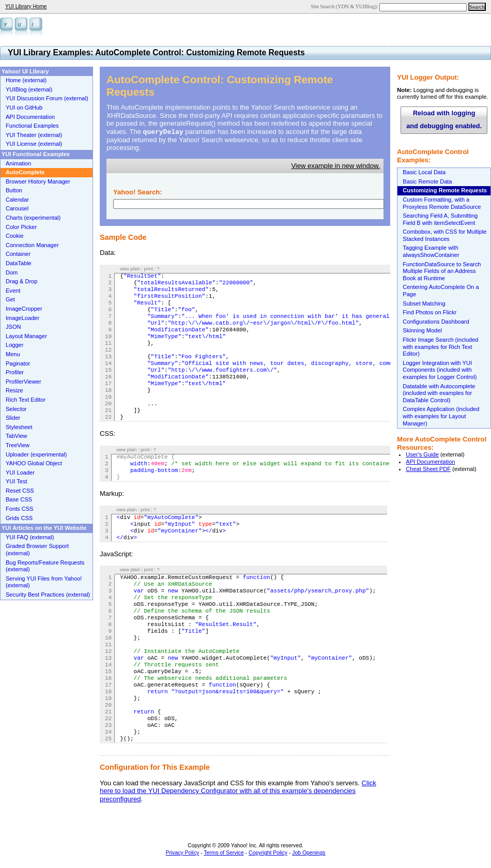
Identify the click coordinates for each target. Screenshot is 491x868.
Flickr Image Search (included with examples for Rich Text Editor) (440, 347)
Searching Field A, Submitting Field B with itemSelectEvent (440, 219)
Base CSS (19, 499)
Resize (14, 390)
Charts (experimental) (33, 218)
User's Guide (422, 454)
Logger (14, 345)
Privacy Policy (183, 853)
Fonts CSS (19, 509)
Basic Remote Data (427, 181)
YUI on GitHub (24, 108)
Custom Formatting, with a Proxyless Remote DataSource (442, 203)
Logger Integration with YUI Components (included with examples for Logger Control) (440, 370)
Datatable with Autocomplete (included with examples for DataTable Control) (439, 393)
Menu (13, 354)
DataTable (19, 263)
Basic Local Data (424, 172)
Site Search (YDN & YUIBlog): (345, 6)
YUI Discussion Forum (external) (47, 98)
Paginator (18, 363)
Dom (12, 272)
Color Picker (21, 227)
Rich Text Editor (26, 400)
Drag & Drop (21, 281)
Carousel (17, 208)
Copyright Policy (268, 853)
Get (10, 299)
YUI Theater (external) (34, 135)
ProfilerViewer (24, 382)
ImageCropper (24, 309)
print (149, 269)
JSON (13, 327)
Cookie (14, 236)
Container (18, 254)
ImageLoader (22, 318)
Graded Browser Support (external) (37, 550)
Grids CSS (19, 518)
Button (14, 190)
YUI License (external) (34, 144)
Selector (16, 409)
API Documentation (430, 462)
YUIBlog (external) (29, 89)
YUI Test (17, 481)
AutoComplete (25, 172)
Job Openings (309, 853)
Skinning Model (422, 330)
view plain (130, 269)
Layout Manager (26, 336)
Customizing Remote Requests (445, 190)
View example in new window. (335, 166)
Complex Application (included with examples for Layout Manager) (441, 416)
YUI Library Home (26, 6)
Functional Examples (32, 126)
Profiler (15, 372)
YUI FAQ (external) (30, 537)
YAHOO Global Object (34, 463)
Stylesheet (19, 427)
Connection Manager (32, 245)
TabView (17, 436)
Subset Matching (424, 303)
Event (13, 291)
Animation (18, 163)
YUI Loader (20, 473)
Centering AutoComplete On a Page (441, 291)
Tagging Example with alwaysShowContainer (431, 251)
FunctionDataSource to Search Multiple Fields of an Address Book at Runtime (442, 271)
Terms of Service (224, 853)
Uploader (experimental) (36, 454)
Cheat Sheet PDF (428, 469)
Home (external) (26, 80)
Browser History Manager (38, 181)
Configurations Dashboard (436, 322)
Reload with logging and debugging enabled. (444, 120)
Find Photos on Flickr (429, 312)
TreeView (18, 445)
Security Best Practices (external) (48, 595)
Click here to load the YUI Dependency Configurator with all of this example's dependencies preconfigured (238, 791)
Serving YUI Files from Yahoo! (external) (44, 582)
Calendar (17, 200)
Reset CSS (20, 491)
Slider (13, 418)
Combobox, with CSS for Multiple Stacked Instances (444, 235)
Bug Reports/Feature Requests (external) (45, 566)
